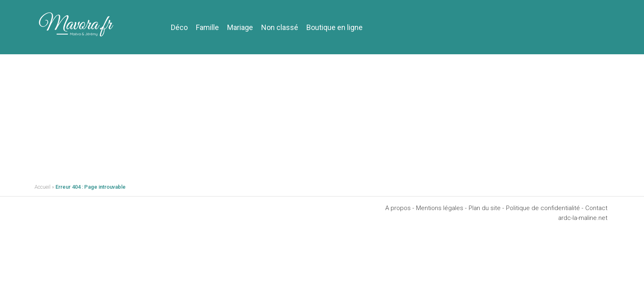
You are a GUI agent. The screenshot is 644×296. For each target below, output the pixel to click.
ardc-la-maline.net (583, 218)
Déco (179, 27)
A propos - (400, 208)
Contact (596, 208)
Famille (207, 27)
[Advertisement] (322, 116)
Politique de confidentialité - (545, 208)
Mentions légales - (441, 208)
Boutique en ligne (335, 27)
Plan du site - (486, 208)
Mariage (240, 27)
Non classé (280, 27)
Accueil (43, 187)
